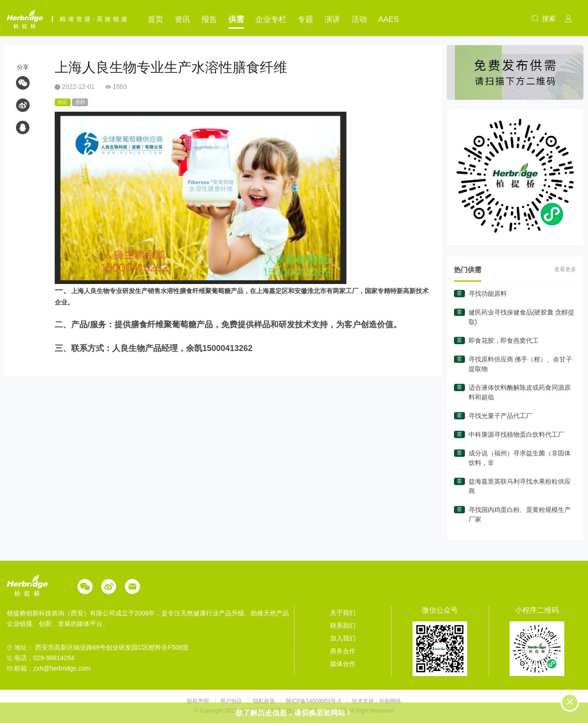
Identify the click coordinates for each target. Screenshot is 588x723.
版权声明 (199, 701)
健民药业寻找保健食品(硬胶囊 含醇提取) (522, 317)
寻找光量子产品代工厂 (500, 416)
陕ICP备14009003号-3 (313, 701)
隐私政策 (265, 701)
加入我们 (343, 638)
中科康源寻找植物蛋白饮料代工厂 (516, 434)
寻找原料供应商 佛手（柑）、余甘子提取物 (521, 364)
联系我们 (343, 625)
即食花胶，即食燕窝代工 (504, 341)
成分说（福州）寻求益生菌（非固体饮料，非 (520, 458)
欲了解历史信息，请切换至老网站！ (294, 713)
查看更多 (565, 269)
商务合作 (343, 651)
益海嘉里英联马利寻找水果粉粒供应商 (520, 486)
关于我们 (343, 613)
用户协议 (232, 701)
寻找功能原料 (488, 294)
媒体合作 (343, 664)
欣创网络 (390, 701)
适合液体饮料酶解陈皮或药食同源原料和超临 (520, 392)
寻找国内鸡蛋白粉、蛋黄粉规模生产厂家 (520, 514)
